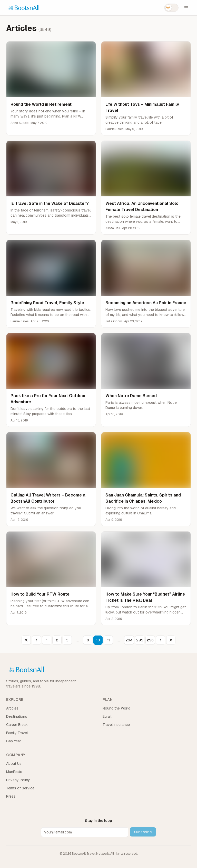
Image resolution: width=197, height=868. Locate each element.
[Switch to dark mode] (171, 8)
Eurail (107, 716)
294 (129, 640)
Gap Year (14, 741)
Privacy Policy (18, 780)
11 (108, 640)
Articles (12, 708)
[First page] (26, 640)
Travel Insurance (116, 725)
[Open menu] (186, 8)
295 (140, 640)
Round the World (116, 708)
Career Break (17, 725)
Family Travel (17, 733)
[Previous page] (36, 640)
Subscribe (143, 832)
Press (11, 796)
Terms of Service (20, 788)
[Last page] (171, 640)
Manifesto (14, 772)
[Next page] (161, 640)
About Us (14, 764)
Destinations (17, 716)
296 (150, 640)
